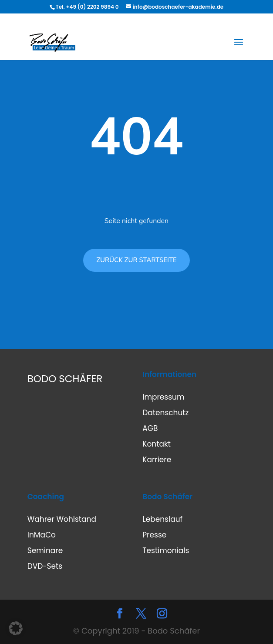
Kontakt (157, 444)
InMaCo (42, 535)
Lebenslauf (162, 519)
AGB (150, 428)
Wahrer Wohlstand (62, 519)
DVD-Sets (45, 566)
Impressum (163, 397)
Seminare (45, 551)
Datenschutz (165, 413)
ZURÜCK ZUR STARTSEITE (136, 260)
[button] (16, 628)
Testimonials (166, 551)
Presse (154, 535)
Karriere (157, 460)
